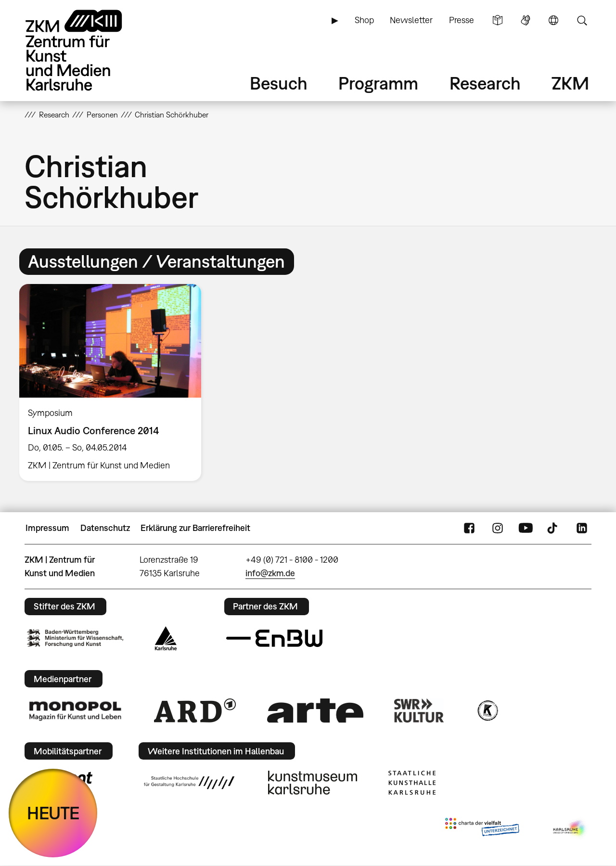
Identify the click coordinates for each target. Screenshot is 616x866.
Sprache (553, 20)
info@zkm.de (270, 573)
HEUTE (53, 813)
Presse (462, 20)
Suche (582, 20)
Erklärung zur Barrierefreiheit (195, 528)
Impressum (47, 528)
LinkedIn (582, 528)
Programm (378, 83)
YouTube (526, 528)
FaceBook (469, 528)
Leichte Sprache (498, 20)
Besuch (279, 83)
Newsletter (411, 20)
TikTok (553, 528)
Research (485, 83)
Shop (364, 20)
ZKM (570, 83)
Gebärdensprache (526, 20)
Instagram (498, 528)
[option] (115, 383)
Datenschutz (105, 528)
